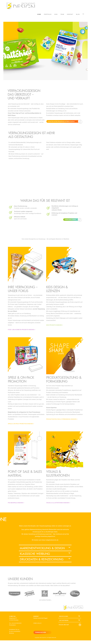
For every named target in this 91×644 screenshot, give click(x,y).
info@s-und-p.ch (37, 624)
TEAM (62, 14)
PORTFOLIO (48, 14)
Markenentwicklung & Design (42, 549)
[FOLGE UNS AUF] (80, 626)
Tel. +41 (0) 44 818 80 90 (15, 624)
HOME (39, 14)
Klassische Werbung (35, 555)
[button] (45, 549)
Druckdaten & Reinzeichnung (42, 560)
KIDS (56, 14)
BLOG (78, 14)
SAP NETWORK (64, 621)
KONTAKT (70, 14)
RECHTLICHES (64, 617)
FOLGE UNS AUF (64, 626)
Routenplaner (13, 626)
